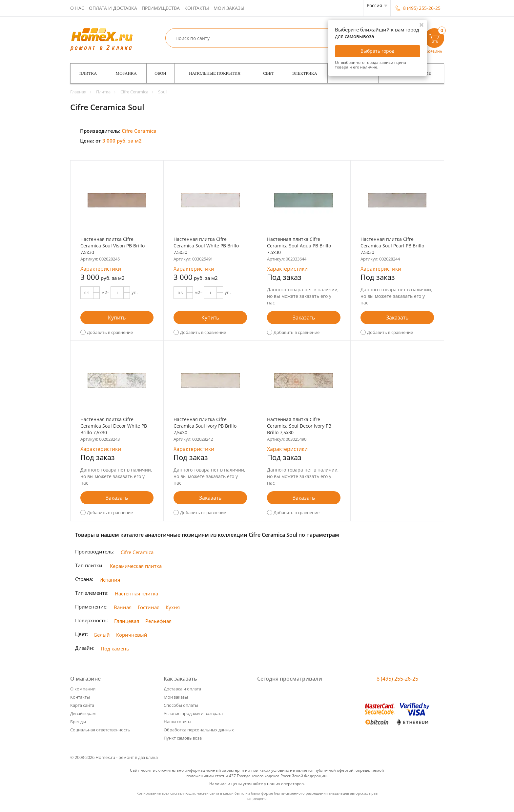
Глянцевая (127, 621)
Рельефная (158, 621)
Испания (110, 580)
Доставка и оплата (182, 689)
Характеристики (101, 269)
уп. (134, 292)
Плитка (88, 73)
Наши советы (177, 722)
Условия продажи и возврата (193, 713)
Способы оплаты (181, 705)
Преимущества (161, 8)
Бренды (78, 722)
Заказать (304, 318)
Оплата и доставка (113, 8)
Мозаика (126, 73)
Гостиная (149, 607)
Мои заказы (229, 8)
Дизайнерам (83, 713)
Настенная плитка (136, 593)
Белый (102, 635)
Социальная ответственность (100, 730)
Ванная (123, 607)
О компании (83, 689)
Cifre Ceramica (137, 552)
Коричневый (132, 635)
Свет (268, 73)
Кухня (173, 607)
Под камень (115, 648)
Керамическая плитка (136, 566)
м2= (105, 292)
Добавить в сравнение (110, 332)
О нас (77, 8)
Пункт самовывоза (183, 738)
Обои (160, 73)
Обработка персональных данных (199, 730)
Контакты (197, 8)
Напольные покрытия (215, 73)
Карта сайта (82, 705)
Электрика (305, 73)
